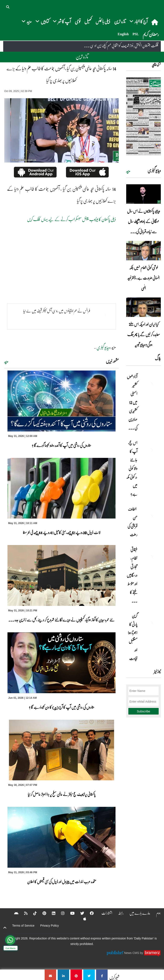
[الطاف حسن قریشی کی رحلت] (150, 516)
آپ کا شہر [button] (62, 21)
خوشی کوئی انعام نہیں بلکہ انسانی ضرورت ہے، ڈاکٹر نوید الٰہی (143, 278)
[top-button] (5, 928)
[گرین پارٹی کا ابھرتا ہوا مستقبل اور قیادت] (150, 623)
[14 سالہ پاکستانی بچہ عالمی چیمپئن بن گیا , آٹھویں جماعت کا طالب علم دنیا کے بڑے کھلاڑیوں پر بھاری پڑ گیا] (102, 975)
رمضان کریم (151, 34)
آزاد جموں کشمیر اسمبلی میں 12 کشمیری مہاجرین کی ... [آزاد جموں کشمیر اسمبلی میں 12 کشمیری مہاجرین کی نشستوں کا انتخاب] (132, 402)
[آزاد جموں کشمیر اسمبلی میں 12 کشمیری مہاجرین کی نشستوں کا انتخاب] (150, 384)
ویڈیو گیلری (103, 347)
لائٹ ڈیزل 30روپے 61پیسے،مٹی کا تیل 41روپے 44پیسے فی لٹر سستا (62, 532)
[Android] (13, 913)
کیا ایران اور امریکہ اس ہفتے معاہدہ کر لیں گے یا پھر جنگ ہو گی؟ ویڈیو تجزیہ (143, 334)
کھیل (88, 21)
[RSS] (23, 913)
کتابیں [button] (42, 21)
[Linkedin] (51, 913)
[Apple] (82, 919)
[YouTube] (70, 913)
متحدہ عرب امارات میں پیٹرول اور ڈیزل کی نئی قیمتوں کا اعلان (62, 882)
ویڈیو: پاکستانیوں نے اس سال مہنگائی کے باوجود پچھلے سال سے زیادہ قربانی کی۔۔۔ (143, 221)
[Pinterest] (42, 913)
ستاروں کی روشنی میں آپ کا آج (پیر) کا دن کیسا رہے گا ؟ (62, 707)
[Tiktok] (32, 913)
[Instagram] (60, 913)
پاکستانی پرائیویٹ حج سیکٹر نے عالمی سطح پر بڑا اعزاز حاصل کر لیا (62, 794)
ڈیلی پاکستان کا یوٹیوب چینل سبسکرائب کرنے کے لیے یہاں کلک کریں (71, 219)
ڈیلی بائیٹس (103, 21)
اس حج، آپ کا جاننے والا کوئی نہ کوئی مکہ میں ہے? (132, 468)
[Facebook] (89, 913)
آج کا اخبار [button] (138, 21)
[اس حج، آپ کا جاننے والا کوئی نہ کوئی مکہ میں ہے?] (150, 450)
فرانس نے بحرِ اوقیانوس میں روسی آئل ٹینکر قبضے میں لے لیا (57, 311)
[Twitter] (79, 913)
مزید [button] (27, 21)
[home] (155, 22)
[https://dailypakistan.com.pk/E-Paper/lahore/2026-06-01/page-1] (143, 116)
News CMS (132, 953)
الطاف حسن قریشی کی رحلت (132, 522)
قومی (78, 21)
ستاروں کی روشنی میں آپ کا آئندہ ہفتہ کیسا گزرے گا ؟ (61, 445)
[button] (8, 6)
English (123, 34)
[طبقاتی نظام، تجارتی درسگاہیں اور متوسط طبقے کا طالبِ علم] (150, 557)
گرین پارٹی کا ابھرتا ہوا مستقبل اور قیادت (133, 637)
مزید (6, 362)
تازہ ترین (120, 21)
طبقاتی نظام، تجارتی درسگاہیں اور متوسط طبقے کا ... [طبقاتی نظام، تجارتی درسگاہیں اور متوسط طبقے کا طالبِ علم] (132, 575)
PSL (136, 34)
